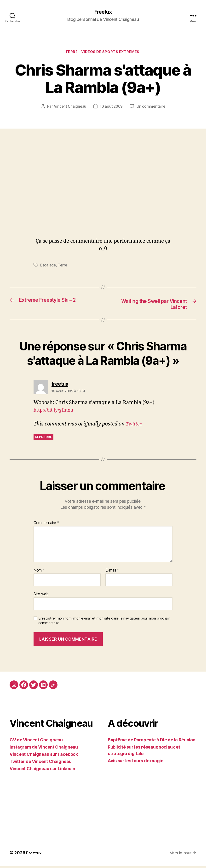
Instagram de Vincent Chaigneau (44, 749)
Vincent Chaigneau (69, 108)
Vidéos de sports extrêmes (112, 53)
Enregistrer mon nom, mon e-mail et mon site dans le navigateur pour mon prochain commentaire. (104, 622)
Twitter (134, 426)
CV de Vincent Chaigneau (36, 741)
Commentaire (46, 525)
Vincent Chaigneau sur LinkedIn (42, 770)
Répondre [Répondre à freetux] (43, 439)
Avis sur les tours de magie (136, 762)
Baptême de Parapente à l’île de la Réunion (152, 741)
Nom (39, 572)
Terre (71, 53)
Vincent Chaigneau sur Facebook (44, 756)
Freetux (103, 12)
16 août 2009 (112, 108)
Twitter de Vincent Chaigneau (40, 763)
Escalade (48, 266)
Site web (41, 596)
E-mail (112, 572)
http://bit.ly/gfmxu (55, 412)
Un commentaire (152, 108)
